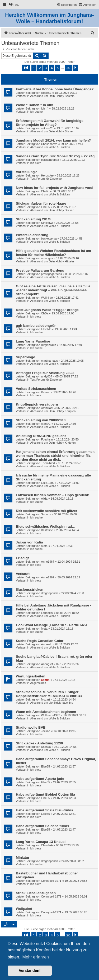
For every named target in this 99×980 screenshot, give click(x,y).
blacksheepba (50, 160)
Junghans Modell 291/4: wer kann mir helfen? (53, 140)
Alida (44, 499)
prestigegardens (51, 274)
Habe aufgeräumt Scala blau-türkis (44, 810)
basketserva (49, 238)
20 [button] (68, 68)
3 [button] (46, 68)
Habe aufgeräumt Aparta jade (40, 779)
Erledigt (22, 558)
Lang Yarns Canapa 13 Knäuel (41, 842)
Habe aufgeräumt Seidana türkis (43, 826)
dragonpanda (49, 593)
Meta (44, 546)
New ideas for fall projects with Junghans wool (55, 188)
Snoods (46, 514)
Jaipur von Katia (29, 542)
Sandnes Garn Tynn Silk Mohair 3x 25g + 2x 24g (55, 156)
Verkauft (23, 574)
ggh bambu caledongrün (36, 326)
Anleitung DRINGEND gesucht (41, 436)
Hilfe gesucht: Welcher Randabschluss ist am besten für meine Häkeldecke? (53, 253)
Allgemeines (38, 683)
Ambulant (47, 408)
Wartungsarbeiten (31, 676)
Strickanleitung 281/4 (33, 219)
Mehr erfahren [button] (36, 957)
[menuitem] (14, 5)
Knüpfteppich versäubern (37, 404)
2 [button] (40, 68)
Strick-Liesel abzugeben (36, 893)
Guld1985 (47, 483)
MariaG (46, 424)
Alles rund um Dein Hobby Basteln (52, 96)
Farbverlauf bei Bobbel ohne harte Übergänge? (55, 89)
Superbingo (25, 357)
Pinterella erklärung (32, 235)
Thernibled (48, 463)
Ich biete (36, 163)
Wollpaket (24, 909)
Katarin (46, 392)
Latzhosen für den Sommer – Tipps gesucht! (53, 495)
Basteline (47, 530)
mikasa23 (47, 128)
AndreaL (46, 644)
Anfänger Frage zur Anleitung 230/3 (45, 373)
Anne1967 (48, 562)
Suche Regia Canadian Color (40, 641)
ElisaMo (46, 329)
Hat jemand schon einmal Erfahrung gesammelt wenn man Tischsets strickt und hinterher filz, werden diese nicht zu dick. (55, 456)
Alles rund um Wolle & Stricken (50, 147)
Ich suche (36, 112)
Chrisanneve (49, 144)
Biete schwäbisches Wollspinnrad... (45, 527)
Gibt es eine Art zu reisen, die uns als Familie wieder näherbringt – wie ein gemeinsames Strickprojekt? (53, 290)
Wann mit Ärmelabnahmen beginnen (46, 712)
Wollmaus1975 (51, 715)
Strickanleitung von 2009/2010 (41, 420)
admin (45, 680)
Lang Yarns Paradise (33, 341)
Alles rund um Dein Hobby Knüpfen (53, 411)
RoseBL (46, 93)
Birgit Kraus (48, 345)
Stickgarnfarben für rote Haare (41, 203)
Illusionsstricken (30, 590)
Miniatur (23, 857)
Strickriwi (47, 223)
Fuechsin (47, 439)
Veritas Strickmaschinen (36, 389)
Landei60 (47, 613)
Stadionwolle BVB (31, 727)
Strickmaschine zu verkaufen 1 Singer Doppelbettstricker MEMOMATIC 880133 (49, 694)
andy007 (46, 376)
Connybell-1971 (51, 881)
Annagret (47, 664)
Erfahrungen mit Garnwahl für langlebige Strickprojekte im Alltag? (50, 123)
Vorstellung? (26, 172)
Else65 (45, 207)
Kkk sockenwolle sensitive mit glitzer (46, 511)
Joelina (46, 731)
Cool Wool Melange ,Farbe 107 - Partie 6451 (52, 625)
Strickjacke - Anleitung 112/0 (39, 743)
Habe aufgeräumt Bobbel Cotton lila (45, 794)
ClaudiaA (47, 845)
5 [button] (58, 68)
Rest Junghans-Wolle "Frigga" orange (47, 310)
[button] (26, 68)
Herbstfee (47, 175)
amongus (47, 258)
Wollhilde (47, 298)
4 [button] (52, 68)
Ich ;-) (45, 108)
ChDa (45, 313)
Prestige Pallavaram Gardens (40, 270)
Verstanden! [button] (30, 971)
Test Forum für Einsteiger (46, 179)
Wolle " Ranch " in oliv (34, 105)
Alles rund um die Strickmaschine (52, 703)
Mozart (45, 699)
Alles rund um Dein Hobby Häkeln (52, 261)
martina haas (49, 361)
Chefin (45, 191)
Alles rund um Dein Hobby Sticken (52, 131)
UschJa (46, 747)
